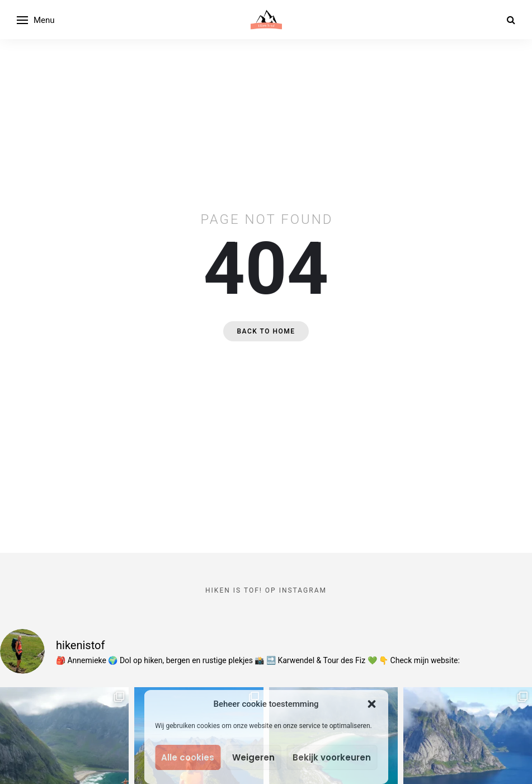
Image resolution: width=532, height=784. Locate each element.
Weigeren (253, 757)
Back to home (266, 331)
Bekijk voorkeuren (332, 757)
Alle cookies (188, 757)
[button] (371, 704)
